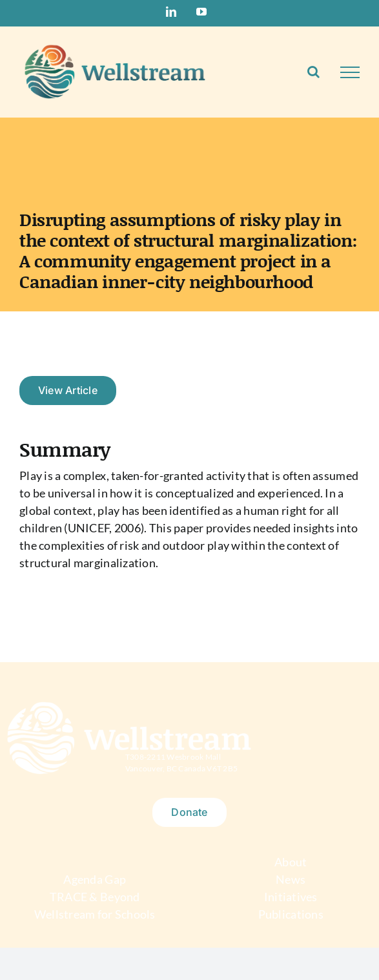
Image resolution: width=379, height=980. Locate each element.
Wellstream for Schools (95, 914)
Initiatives (291, 897)
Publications (291, 914)
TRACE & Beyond (95, 897)
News (291, 879)
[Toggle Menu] (350, 72)
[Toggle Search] (313, 72)
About (291, 862)
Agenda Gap (95, 879)
